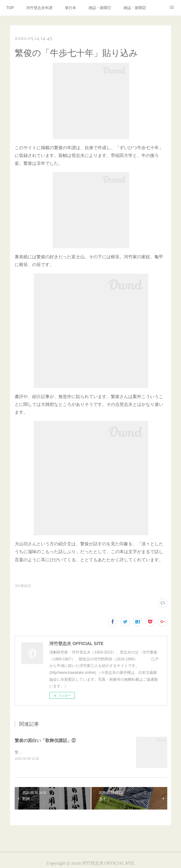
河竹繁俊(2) (23, 586)
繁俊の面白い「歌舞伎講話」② (45, 740)
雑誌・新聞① (100, 8)
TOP (10, 8)
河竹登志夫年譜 (39, 8)
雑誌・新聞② (135, 8)
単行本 (71, 8)
